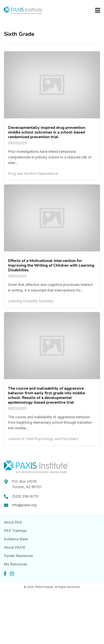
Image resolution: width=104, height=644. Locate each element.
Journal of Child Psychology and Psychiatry (43, 439)
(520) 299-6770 (25, 496)
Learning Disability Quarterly (31, 301)
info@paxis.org (24, 505)
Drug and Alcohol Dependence (33, 174)
